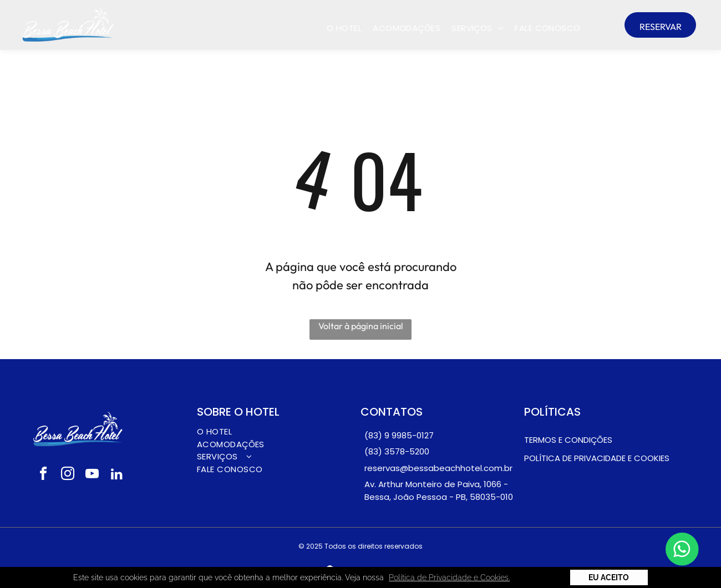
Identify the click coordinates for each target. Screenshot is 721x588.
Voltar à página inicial (361, 326)
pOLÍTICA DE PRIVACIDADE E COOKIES (597, 458)
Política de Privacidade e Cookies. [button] (449, 577)
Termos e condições (568, 440)
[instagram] (68, 475)
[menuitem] (344, 29)
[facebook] (43, 475)
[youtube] (92, 475)
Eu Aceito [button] (609, 577)
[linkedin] (116, 475)
